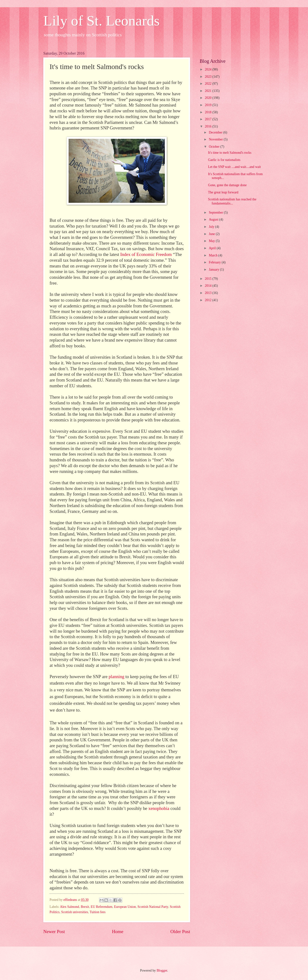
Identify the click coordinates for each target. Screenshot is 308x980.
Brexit (85, 907)
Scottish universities (75, 912)
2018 (209, 112)
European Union (125, 907)
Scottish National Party (153, 907)
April (213, 248)
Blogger (162, 970)
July (212, 227)
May (212, 241)
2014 (209, 286)
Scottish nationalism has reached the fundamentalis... (232, 201)
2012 (209, 300)
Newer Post (54, 932)
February (215, 262)
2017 (209, 119)
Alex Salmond (69, 907)
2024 (209, 69)
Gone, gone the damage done (227, 185)
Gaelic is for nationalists (224, 160)
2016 (209, 126)
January (214, 270)
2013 (209, 293)
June (212, 234)
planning (116, 677)
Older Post (180, 932)
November (216, 139)
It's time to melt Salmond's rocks (230, 153)
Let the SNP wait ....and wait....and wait (234, 167)
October (215, 147)
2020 (209, 98)
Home (118, 932)
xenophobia (159, 808)
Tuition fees (98, 912)
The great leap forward (223, 192)
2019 (209, 105)
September (216, 213)
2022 (209, 84)
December (216, 132)
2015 (209, 279)
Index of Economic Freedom (146, 254)
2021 (209, 91)
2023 (209, 77)
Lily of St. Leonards (101, 21)
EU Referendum (102, 907)
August (214, 220)
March (214, 255)
